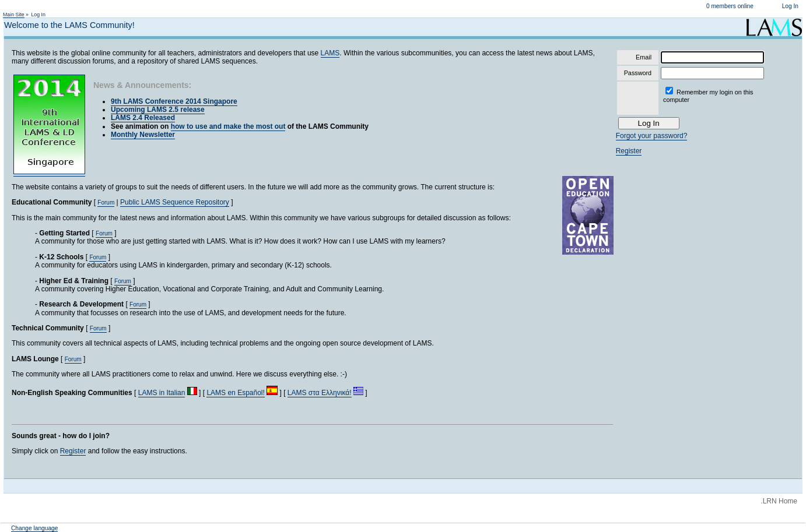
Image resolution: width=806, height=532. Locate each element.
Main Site (14, 15)
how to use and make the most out (228, 126)
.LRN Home (779, 501)
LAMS (330, 53)
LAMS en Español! (235, 393)
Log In (790, 6)
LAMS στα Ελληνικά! (320, 393)
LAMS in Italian (162, 393)
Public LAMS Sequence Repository (175, 202)
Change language (34, 528)
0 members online (730, 6)
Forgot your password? (652, 136)
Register (73, 451)
